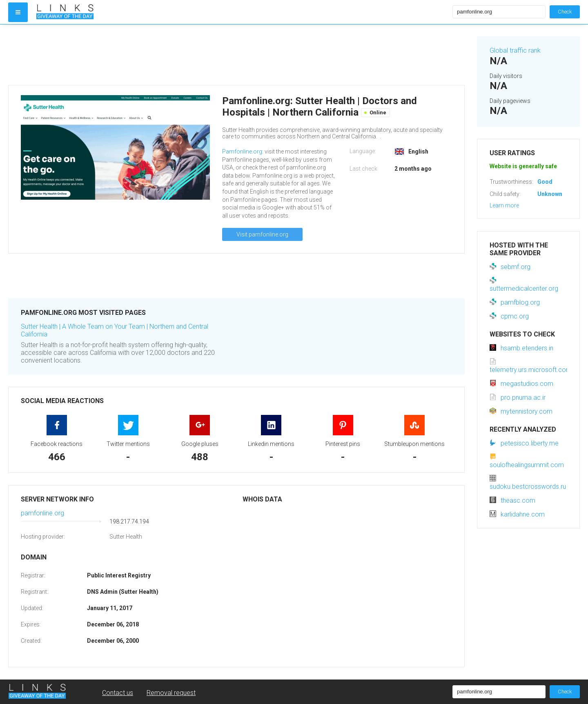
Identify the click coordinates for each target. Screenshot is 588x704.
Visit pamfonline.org (262, 234)
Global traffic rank (515, 50)
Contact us (118, 693)
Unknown (550, 194)
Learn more (504, 205)
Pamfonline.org (242, 151)
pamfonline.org (42, 513)
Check (565, 12)
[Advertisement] (236, 55)
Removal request (171, 693)
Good (545, 182)
